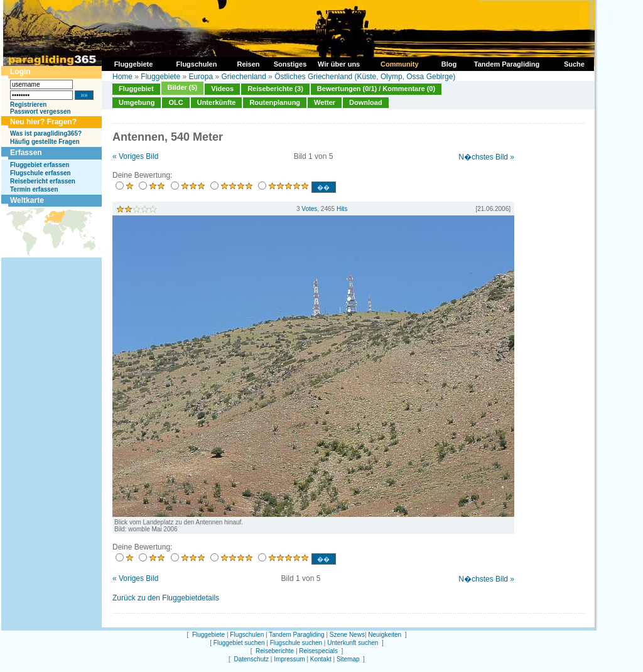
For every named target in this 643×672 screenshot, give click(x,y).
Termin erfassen (34, 189)
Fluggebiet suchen (239, 643)
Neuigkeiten (385, 635)
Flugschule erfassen (41, 173)
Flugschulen (247, 635)
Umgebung (137, 102)
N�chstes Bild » (486, 157)
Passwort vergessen (41, 111)
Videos (222, 89)
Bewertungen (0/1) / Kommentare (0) (376, 89)
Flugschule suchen (296, 643)
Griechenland (243, 77)
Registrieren (28, 105)
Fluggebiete (160, 77)
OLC (176, 102)
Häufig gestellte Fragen (45, 142)
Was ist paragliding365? (46, 133)
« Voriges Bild (135, 156)
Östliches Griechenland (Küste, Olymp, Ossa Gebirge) (365, 77)
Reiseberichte (275, 651)
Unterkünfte (217, 102)
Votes (309, 209)
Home (122, 77)
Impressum (289, 659)
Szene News (347, 635)
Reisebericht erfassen (43, 181)
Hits (342, 209)
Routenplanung (275, 102)
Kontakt (321, 659)
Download (366, 102)
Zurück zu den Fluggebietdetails (166, 598)
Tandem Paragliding (296, 635)
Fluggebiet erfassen (40, 165)
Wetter (325, 102)
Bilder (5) (183, 87)
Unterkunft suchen (353, 643)
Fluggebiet (136, 89)
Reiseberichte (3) (275, 89)
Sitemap (348, 659)
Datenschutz (251, 659)
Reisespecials (318, 651)
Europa (201, 77)
